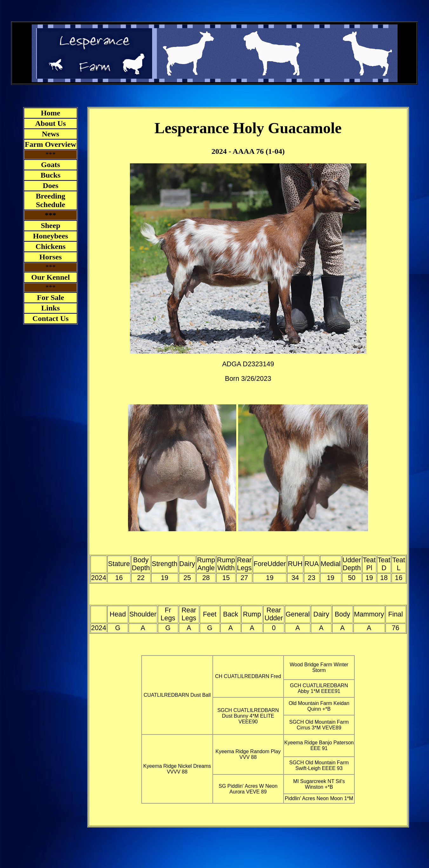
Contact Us (50, 318)
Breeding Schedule (51, 200)
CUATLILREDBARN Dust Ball (177, 695)
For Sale (50, 297)
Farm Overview (50, 144)
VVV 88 (248, 757)
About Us (51, 123)
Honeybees (51, 236)
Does (50, 186)
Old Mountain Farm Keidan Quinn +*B (319, 706)
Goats (50, 165)
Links (51, 308)
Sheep (50, 225)
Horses (51, 257)
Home (50, 113)
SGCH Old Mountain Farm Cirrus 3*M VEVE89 (319, 725)
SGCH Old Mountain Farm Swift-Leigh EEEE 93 (319, 765)
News (51, 134)
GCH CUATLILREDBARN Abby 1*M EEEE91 (319, 688)
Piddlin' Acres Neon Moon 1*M (319, 798)
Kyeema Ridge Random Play (248, 751)
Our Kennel (50, 277)
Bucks (51, 175)
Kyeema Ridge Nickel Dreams (177, 766)
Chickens (51, 246)
